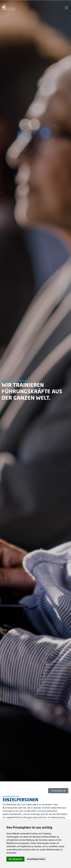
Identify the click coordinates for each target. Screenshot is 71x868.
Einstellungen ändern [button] (36, 859)
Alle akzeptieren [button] (15, 859)
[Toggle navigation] (66, 8)
